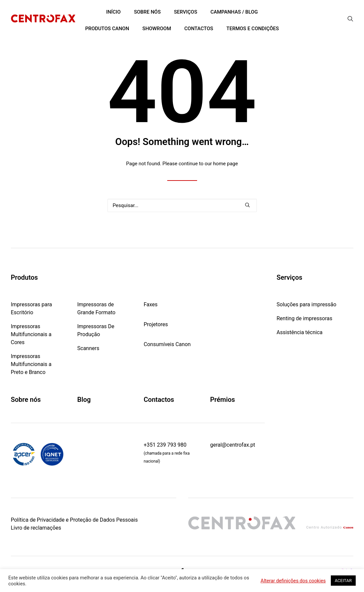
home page (225, 164)
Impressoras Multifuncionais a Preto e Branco (31, 364)
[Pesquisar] (182, 205)
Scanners (88, 348)
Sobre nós (26, 400)
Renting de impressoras (305, 318)
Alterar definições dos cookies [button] (293, 581)
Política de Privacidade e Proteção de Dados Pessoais (74, 519)
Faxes (151, 304)
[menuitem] (350, 18)
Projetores (156, 324)
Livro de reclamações (36, 527)
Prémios (222, 400)
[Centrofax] (43, 18)
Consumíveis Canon (167, 344)
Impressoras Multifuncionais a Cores (31, 334)
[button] (350, 18)
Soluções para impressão (307, 304)
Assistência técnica (300, 332)
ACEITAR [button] (343, 581)
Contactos (159, 400)
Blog (84, 400)
